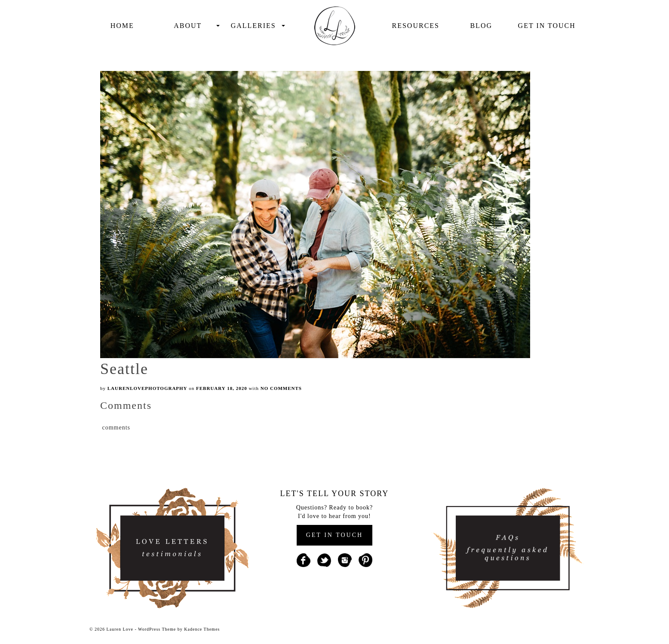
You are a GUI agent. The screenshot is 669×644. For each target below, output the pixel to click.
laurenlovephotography (147, 388)
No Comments (281, 388)
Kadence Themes (202, 629)
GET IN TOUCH (334, 535)
